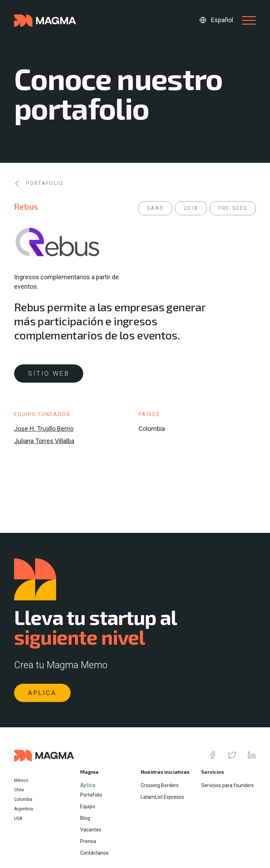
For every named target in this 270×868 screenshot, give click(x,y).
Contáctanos (94, 853)
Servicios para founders (227, 785)
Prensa (88, 841)
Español (222, 20)
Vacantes (91, 830)
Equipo (88, 806)
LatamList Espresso (162, 797)
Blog (85, 818)
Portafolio (91, 795)
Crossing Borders (160, 785)
